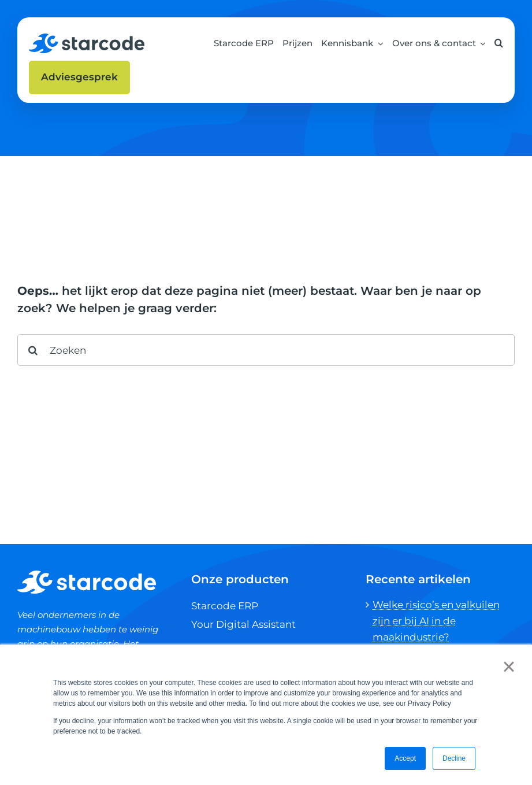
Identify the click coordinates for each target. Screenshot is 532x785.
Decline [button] (454, 758)
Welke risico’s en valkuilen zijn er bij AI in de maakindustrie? (436, 621)
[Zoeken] (266, 350)
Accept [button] (405, 758)
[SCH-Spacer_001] (87, 38)
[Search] (33, 350)
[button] (499, 43)
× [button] (509, 666)
